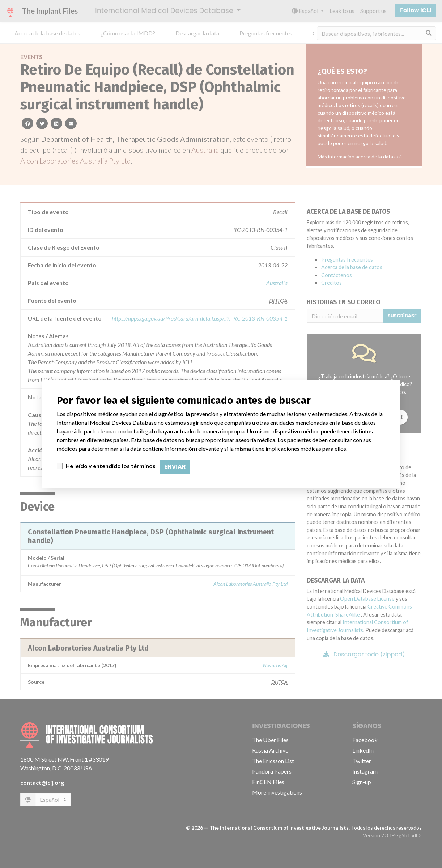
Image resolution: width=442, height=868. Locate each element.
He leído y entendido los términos (110, 466)
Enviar (175, 467)
